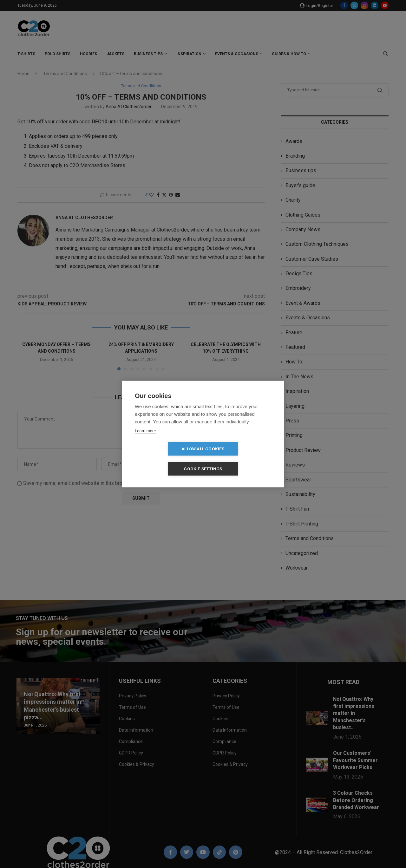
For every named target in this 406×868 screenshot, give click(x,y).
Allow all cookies (166, 459)
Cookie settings (240, 459)
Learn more (145, 441)
